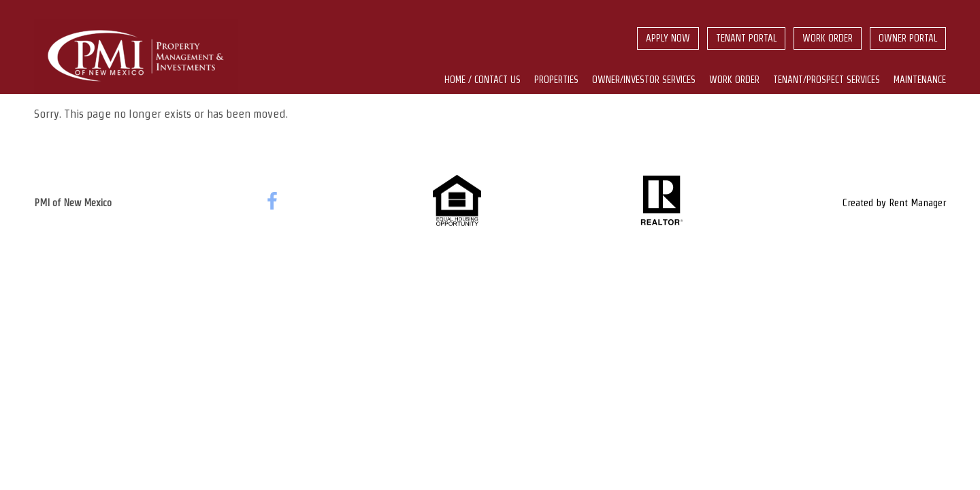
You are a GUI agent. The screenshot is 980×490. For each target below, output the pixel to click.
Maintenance (920, 80)
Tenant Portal (746, 38)
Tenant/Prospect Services (827, 80)
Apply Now (668, 38)
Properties (556, 80)
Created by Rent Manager (894, 202)
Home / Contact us (483, 80)
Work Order (828, 38)
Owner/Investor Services (644, 80)
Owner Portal (908, 38)
